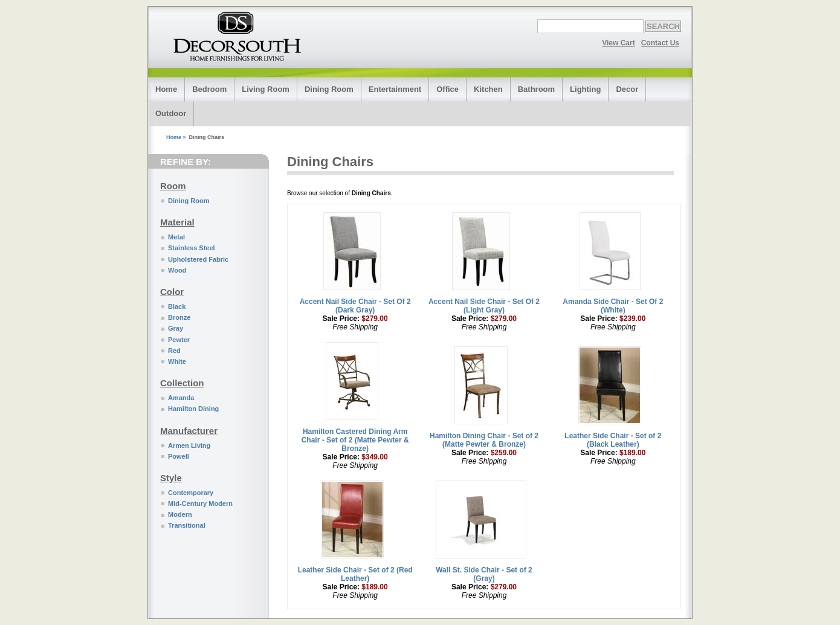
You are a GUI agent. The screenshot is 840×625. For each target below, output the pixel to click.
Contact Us (660, 43)
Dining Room (329, 89)
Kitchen (488, 89)
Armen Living (189, 445)
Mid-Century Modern (200, 504)
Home (166, 89)
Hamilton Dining (193, 409)
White (177, 361)
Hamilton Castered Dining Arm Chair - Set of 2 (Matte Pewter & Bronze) (355, 440)
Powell (179, 456)
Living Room (266, 89)
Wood (177, 270)
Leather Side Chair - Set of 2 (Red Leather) (355, 574)
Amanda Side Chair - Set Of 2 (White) (613, 306)
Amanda (181, 398)
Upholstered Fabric (198, 259)
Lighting (585, 89)
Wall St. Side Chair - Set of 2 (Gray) (484, 574)
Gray (176, 328)
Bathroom (536, 89)
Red (174, 351)
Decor (627, 89)
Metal (176, 237)
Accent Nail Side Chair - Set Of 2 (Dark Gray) (355, 306)
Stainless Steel (192, 248)
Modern (180, 514)
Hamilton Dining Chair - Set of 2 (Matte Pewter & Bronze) (484, 440)
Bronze (179, 317)
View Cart (618, 43)
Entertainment (395, 89)
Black (177, 306)
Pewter (179, 340)
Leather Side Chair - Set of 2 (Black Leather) (613, 440)
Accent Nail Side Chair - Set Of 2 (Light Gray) (484, 306)
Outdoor (171, 113)
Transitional (187, 525)
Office (447, 89)
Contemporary (191, 493)
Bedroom (209, 89)
